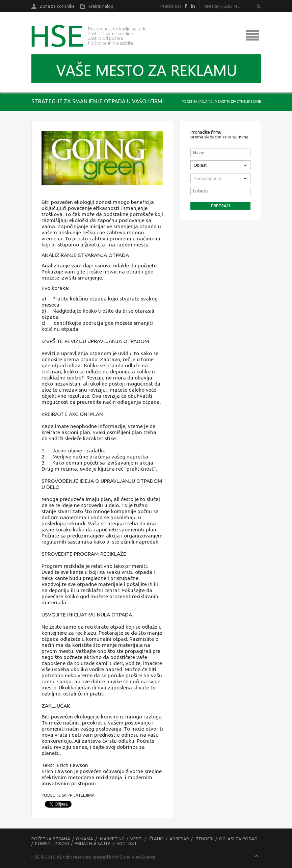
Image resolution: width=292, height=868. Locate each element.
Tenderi (205, 839)
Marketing (112, 839)
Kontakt (127, 843)
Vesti (136, 839)
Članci (208, 101)
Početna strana (51, 839)
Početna (190, 101)
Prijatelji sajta (93, 843)
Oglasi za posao (238, 839)
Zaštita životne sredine (239, 101)
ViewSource (143, 857)
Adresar (179, 839)
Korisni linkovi (52, 843)
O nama (85, 839)
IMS (118, 857)
